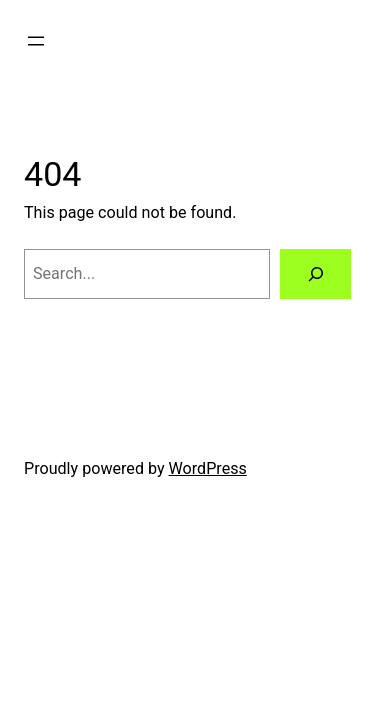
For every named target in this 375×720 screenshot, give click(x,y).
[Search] (315, 274)
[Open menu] (36, 41)
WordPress (208, 468)
